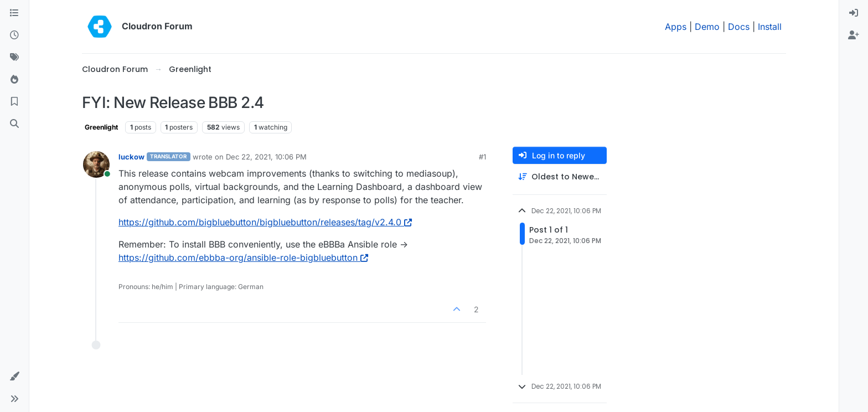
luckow (131, 157)
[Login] (854, 13)
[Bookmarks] (14, 102)
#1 (482, 157)
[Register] (854, 35)
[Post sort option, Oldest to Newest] (560, 177)
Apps (676, 27)
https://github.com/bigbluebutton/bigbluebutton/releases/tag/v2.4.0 (265, 222)
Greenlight (101, 127)
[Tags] (14, 58)
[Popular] (14, 80)
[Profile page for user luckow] (96, 164)
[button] (14, 377)
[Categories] (14, 13)
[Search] (14, 124)
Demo (707, 27)
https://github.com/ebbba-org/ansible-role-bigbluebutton (243, 257)
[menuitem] (854, 13)
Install (770, 27)
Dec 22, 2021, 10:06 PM (266, 157)
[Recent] (14, 35)
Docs (739, 27)
